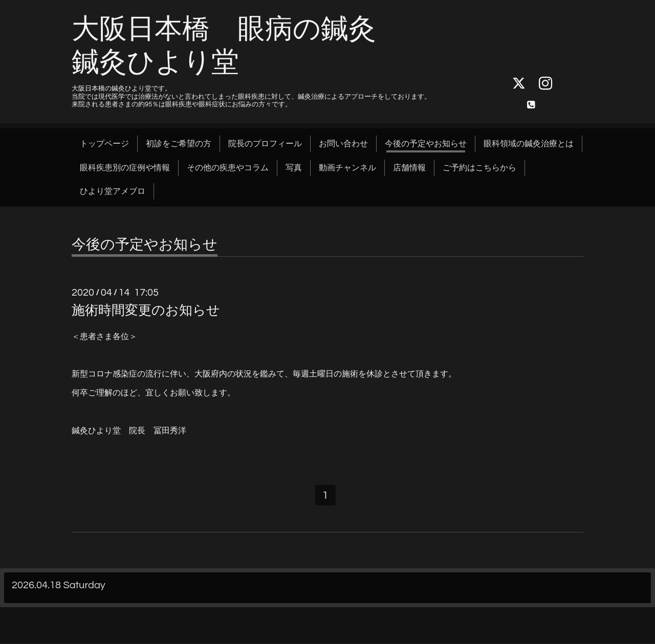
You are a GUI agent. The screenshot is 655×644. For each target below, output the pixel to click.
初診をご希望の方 (179, 144)
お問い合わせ (343, 144)
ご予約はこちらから (479, 168)
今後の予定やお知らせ (426, 144)
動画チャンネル (347, 168)
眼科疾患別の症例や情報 (125, 168)
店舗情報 (409, 168)
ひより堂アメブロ (113, 191)
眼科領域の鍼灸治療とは (529, 144)
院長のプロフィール (265, 144)
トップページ (104, 144)
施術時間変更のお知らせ (146, 310)
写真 (294, 168)
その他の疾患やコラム (228, 168)
